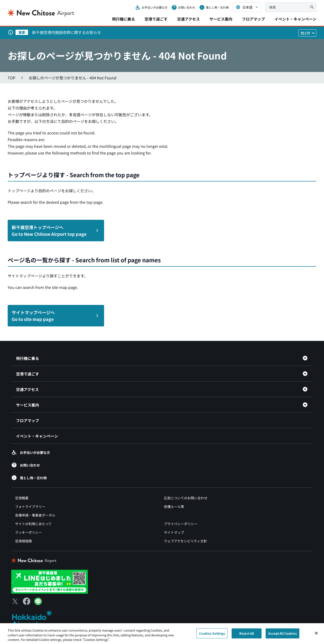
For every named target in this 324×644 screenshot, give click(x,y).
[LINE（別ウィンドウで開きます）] (38, 603)
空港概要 (22, 498)
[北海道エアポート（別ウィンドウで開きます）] (36, 619)
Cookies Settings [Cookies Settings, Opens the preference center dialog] (212, 635)
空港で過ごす (156, 19)
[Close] (316, 635)
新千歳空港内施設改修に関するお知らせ (67, 32)
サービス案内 (221, 19)
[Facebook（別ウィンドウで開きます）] (27, 601)
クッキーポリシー (28, 532)
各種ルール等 (174, 506)
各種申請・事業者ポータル (35, 515)
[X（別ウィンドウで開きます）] (15, 601)
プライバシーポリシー (181, 524)
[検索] (312, 7)
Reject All (247, 635)
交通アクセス (188, 19)
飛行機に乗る (123, 19)
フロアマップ (253, 19)
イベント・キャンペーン (295, 19)
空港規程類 (23, 541)
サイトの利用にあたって (33, 524)
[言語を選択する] (247, 7)
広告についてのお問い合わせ (186, 498)
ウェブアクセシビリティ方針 (185, 541)
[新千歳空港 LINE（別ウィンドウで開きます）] (50, 581)
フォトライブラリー (30, 506)
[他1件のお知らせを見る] (307, 33)
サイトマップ (174, 532)
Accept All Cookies (282, 635)
